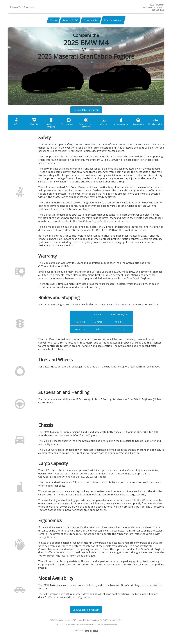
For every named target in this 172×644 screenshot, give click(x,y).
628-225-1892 (158, 10)
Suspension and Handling (86, 123)
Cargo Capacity (121, 122)
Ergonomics (138, 122)
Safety (17, 122)
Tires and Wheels (69, 122)
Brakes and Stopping (51, 123)
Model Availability (156, 122)
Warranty (34, 122)
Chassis (104, 122)
